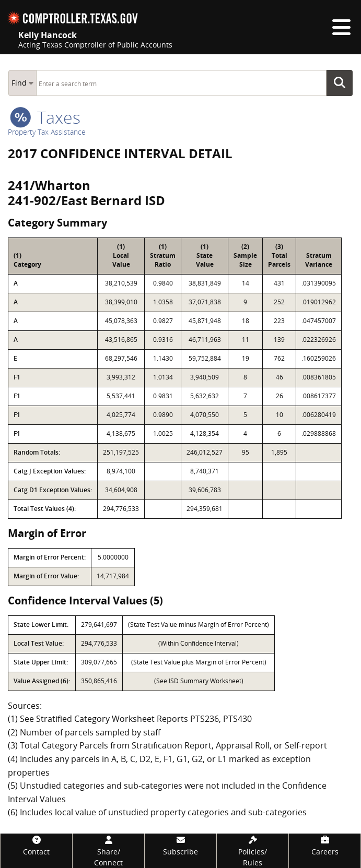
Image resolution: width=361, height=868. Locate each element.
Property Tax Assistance (47, 132)
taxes (45, 117)
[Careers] (325, 845)
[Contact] (36, 845)
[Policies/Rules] (253, 851)
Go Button (343, 83)
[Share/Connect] (108, 851)
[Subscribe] (180, 845)
